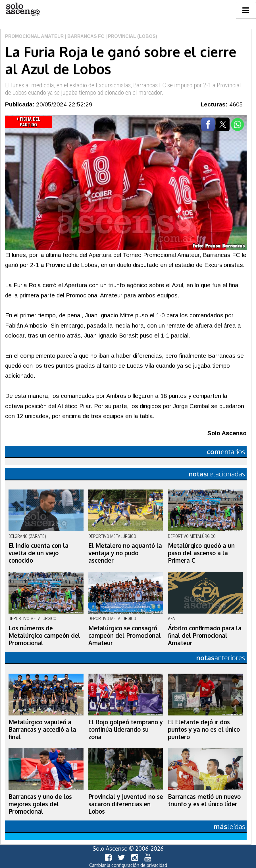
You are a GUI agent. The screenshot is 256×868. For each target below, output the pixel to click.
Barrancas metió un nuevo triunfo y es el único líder (204, 800)
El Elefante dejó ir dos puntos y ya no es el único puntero (204, 729)
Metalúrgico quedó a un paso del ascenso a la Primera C (201, 553)
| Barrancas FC (84, 36)
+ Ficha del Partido (28, 122)
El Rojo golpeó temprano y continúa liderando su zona (126, 729)
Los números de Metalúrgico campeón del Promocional (44, 635)
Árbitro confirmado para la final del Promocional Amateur (205, 635)
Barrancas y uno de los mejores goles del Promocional (40, 804)
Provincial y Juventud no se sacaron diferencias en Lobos (126, 804)
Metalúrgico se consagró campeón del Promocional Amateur (125, 635)
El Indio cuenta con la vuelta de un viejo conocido (38, 553)
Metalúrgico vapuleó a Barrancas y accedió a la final (42, 729)
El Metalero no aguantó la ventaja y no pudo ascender (125, 553)
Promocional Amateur (34, 36)
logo (23, 10)
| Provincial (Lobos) (131, 36)
